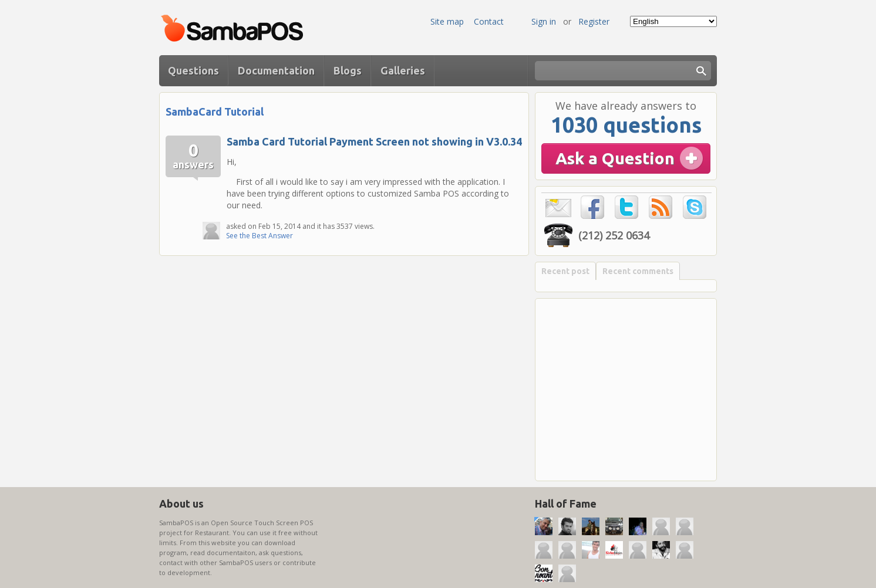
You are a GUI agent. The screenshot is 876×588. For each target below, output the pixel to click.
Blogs (348, 70)
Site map (447, 21)
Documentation (276, 70)
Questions (193, 70)
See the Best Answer (260, 236)
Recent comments (638, 271)
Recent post (565, 271)
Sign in (544, 21)
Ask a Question (615, 158)
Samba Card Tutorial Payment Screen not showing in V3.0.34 (374, 141)
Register (594, 21)
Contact (489, 21)
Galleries (403, 70)
